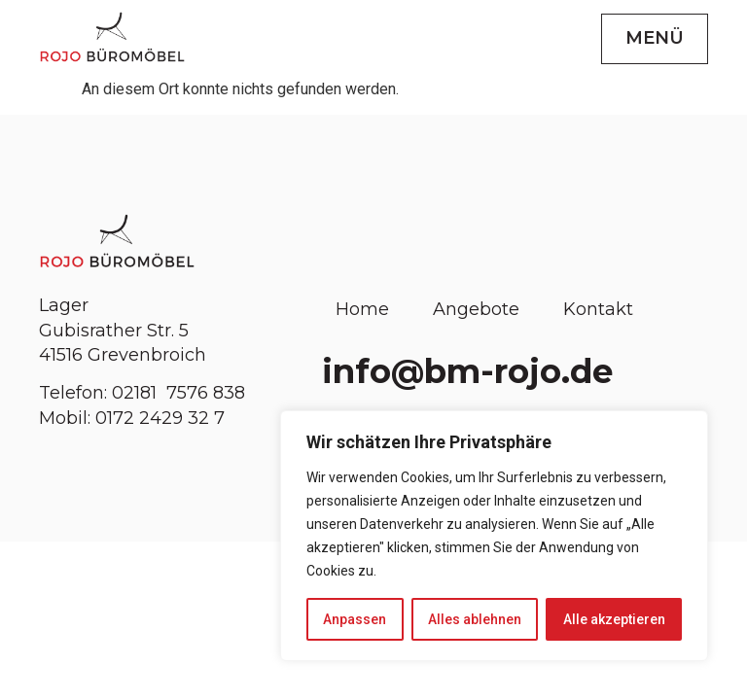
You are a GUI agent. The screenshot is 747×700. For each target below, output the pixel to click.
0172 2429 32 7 (160, 418)
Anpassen (355, 619)
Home (362, 309)
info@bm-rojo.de (467, 371)
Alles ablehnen (475, 619)
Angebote (476, 309)
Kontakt (598, 309)
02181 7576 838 (181, 393)
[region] (494, 536)
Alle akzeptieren (614, 619)
